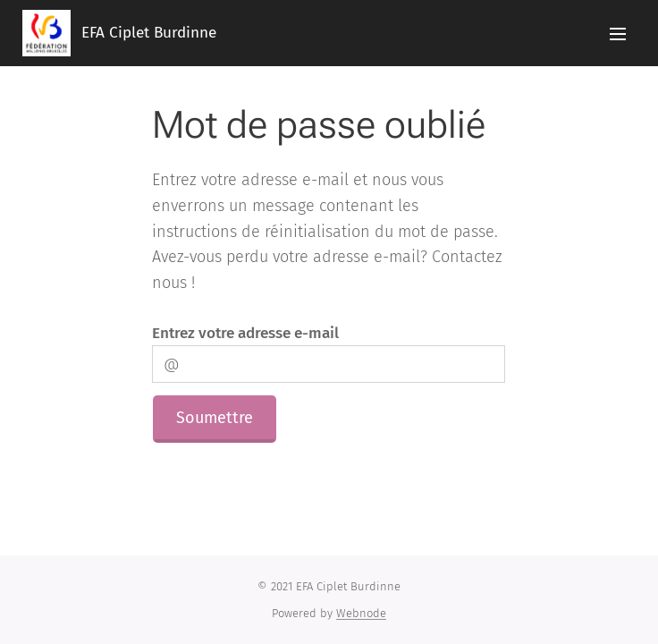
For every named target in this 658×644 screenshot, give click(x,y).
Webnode (361, 613)
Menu (618, 34)
